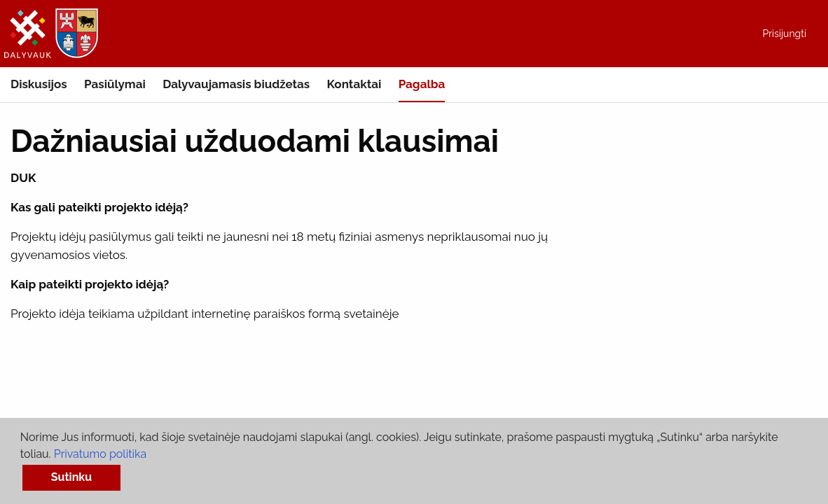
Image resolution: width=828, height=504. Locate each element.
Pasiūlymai (115, 84)
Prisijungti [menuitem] (784, 34)
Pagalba (422, 84)
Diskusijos (39, 84)
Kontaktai (354, 84)
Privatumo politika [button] (100, 454)
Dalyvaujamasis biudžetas (236, 84)
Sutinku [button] (71, 477)
